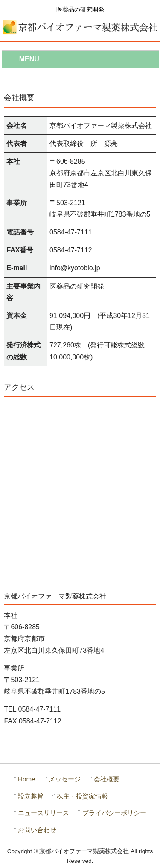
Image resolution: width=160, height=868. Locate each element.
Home (27, 779)
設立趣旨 (31, 796)
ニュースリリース (44, 813)
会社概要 (107, 779)
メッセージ (65, 779)
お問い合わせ (37, 830)
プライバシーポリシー (114, 813)
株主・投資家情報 (82, 796)
